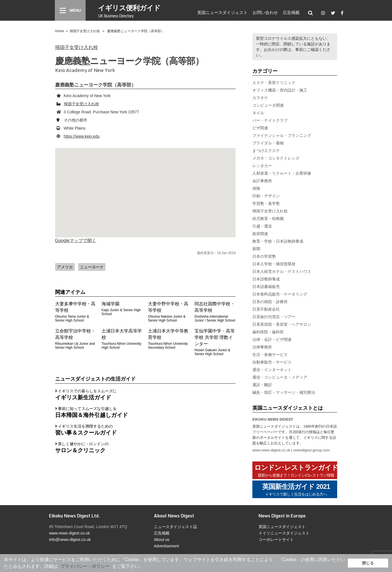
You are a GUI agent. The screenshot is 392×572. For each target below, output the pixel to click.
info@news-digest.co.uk (70, 540)
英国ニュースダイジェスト (222, 12)
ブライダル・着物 (268, 143)
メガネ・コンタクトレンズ (276, 158)
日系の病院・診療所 (270, 302)
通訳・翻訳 (262, 385)
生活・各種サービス (270, 355)
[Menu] (70, 10)
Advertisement (166, 546)
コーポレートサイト (276, 540)
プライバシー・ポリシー (85, 566)
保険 (256, 188)
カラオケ (260, 98)
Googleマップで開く (76, 241)
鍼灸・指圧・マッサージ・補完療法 (284, 392)
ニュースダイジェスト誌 (175, 527)
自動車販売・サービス (272, 362)
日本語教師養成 (266, 279)
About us (162, 540)
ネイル (258, 113)
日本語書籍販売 (266, 287)
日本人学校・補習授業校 (274, 264)
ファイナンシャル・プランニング (282, 135)
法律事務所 (262, 347)
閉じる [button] (368, 563)
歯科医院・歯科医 (268, 332)
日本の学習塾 (264, 256)
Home (60, 31)
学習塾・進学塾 (266, 203)
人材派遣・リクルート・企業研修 (282, 173)
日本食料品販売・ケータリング (280, 294)
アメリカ (65, 267)
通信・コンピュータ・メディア (280, 377)
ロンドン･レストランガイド (296, 471)
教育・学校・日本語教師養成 (278, 241)
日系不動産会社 (266, 309)
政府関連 (260, 234)
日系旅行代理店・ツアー (274, 317)
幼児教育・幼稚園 (268, 219)
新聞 (256, 249)
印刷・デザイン (266, 196)
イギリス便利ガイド (129, 10)
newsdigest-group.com (312, 450)
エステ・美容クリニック (274, 83)
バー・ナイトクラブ (270, 120)
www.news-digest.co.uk (271, 450)
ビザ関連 (260, 128)
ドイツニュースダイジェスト (284, 533)
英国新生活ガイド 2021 (296, 490)
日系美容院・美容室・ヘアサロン (282, 324)
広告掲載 (291, 12)
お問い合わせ (265, 12)
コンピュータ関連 (268, 105)
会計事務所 (262, 181)
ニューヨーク (92, 267)
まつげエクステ (266, 151)
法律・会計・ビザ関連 (272, 339)
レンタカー (262, 166)
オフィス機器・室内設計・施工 (280, 90)
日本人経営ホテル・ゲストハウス (282, 271)
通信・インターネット (272, 370)
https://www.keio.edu (82, 136)
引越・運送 (262, 226)
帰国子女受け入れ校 (85, 31)
